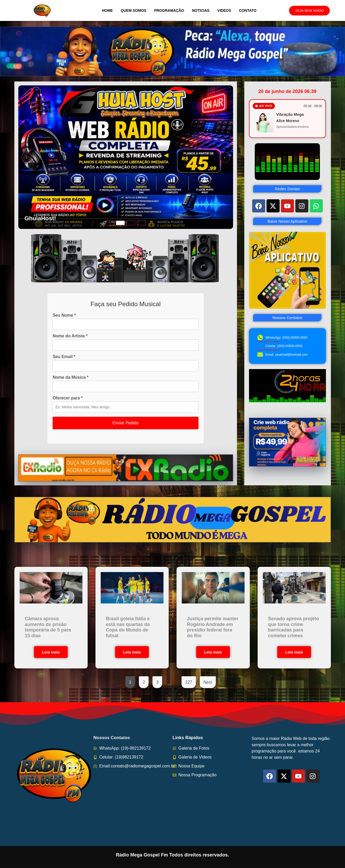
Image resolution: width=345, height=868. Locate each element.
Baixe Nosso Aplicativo (287, 221)
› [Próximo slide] (225, 157)
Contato (248, 10)
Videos (224, 10)
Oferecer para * (68, 398)
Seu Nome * (64, 315)
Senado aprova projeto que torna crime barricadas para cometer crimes (294, 627)
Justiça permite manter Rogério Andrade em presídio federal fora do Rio (213, 627)
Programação (169, 10)
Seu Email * (64, 357)
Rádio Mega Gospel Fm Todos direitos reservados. (172, 855)
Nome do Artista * (70, 336)
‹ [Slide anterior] (27, 157)
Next (208, 682)
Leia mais (51, 652)
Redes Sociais (287, 189)
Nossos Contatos (287, 318)
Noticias (201, 10)
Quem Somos (133, 10)
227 (189, 682)
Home (107, 10)
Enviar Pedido (126, 423)
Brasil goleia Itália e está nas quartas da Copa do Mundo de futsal (128, 627)
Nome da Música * (70, 377)
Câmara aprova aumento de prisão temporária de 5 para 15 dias (48, 627)
